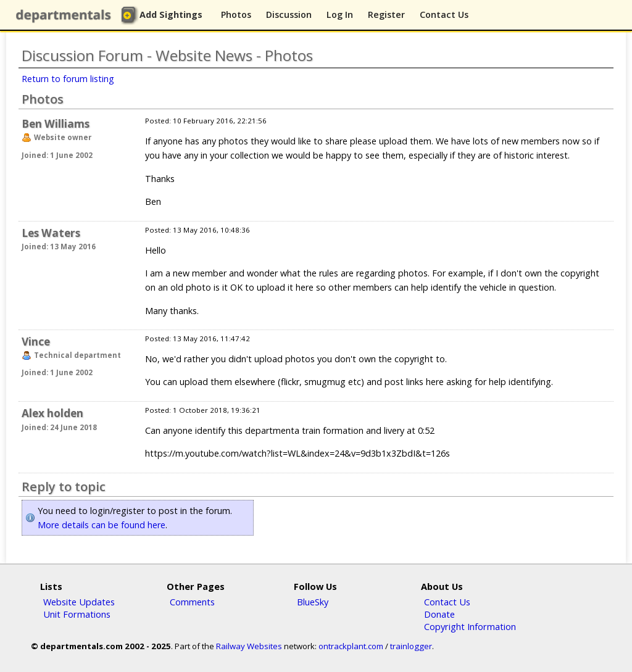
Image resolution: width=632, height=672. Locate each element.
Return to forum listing (68, 79)
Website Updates (79, 602)
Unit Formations (77, 614)
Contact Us (444, 15)
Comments (192, 602)
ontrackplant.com (351, 646)
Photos (236, 15)
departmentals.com (66, 15)
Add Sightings (171, 15)
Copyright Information (470, 626)
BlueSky (313, 602)
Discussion (289, 15)
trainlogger (411, 646)
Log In (340, 15)
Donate (439, 614)
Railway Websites (249, 646)
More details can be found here (102, 525)
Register (386, 15)
